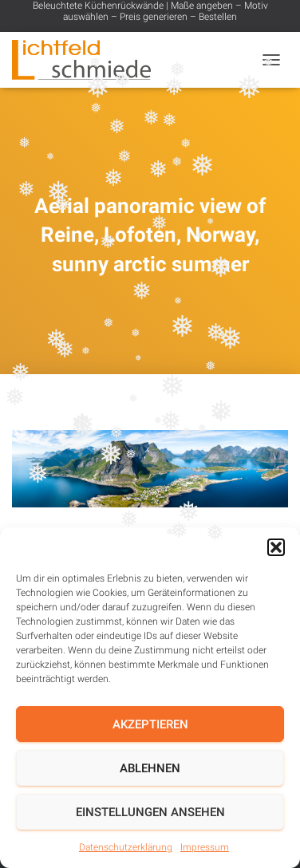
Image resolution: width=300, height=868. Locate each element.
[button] (276, 547)
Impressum (205, 847)
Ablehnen (150, 768)
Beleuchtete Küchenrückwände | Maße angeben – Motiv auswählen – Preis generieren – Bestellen (150, 11)
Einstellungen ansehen (150, 812)
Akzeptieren (150, 724)
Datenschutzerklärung (126, 847)
